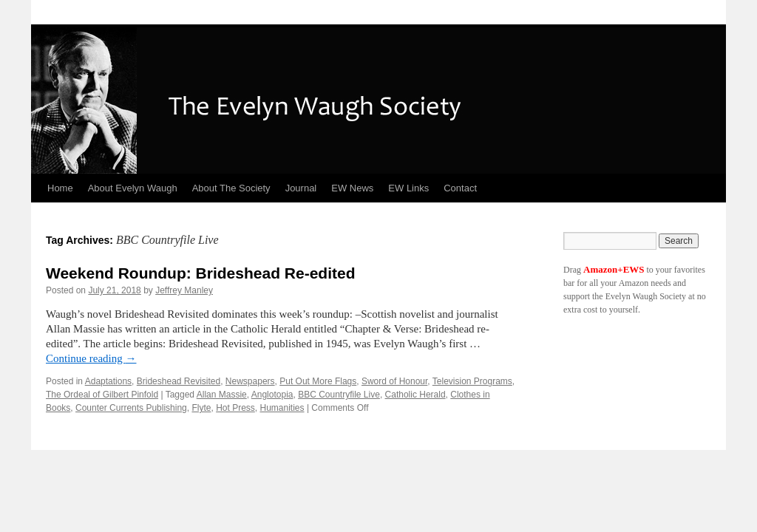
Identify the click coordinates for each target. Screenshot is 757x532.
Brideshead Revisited (179, 381)
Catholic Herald (415, 395)
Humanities (282, 408)
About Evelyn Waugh (133, 188)
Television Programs (472, 381)
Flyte (201, 408)
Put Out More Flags (318, 381)
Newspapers (250, 381)
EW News (352, 188)
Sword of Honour (394, 381)
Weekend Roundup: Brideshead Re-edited (201, 273)
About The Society (231, 188)
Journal (301, 188)
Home (60, 188)
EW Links (408, 188)
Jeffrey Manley (184, 290)
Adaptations (108, 381)
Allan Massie (222, 395)
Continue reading (91, 358)
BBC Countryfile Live (339, 395)
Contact (460, 188)
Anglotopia (272, 395)
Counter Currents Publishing (131, 408)
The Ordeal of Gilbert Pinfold (102, 395)
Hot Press (235, 408)
